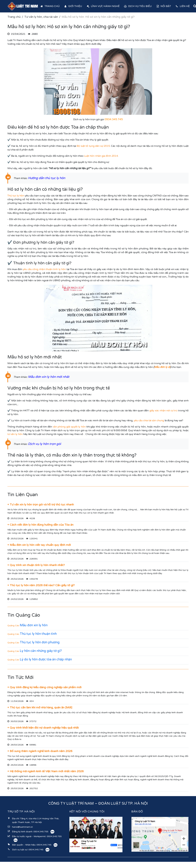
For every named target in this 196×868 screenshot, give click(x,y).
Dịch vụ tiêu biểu (138, 6)
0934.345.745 (44, 845)
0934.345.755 (41, 832)
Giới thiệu (73, 6)
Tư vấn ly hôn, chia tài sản (41, 17)
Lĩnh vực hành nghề (103, 6)
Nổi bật (163, 6)
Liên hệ (182, 6)
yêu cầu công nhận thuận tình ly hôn (44, 269)
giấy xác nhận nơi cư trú (163, 411)
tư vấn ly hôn (15, 434)
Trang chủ (50, 6)
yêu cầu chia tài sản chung (149, 420)
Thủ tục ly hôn (16, 196)
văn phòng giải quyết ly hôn (69, 427)
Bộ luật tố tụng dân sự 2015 (93, 146)
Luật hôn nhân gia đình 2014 (101, 156)
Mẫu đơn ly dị (162, 367)
